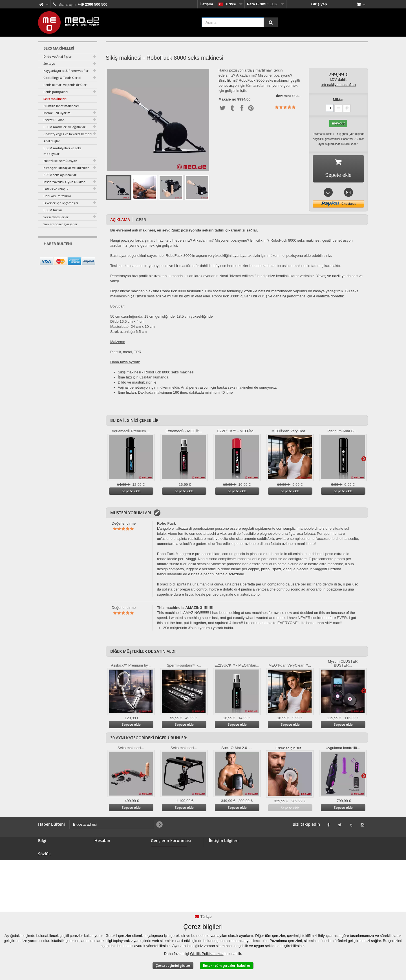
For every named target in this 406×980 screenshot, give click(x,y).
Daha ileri (364, 459)
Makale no (227, 99)
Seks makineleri (55, 99)
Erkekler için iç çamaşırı (61, 203)
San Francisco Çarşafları (61, 224)
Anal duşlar (52, 141)
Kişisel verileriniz (109, 871)
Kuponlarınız (106, 877)
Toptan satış (49, 871)
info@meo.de (244, 880)
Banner (44, 864)
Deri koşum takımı (57, 196)
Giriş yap (319, 4)
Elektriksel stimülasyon (60, 161)
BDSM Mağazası (52, 857)
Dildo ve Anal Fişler (58, 56)
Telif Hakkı (47, 904)
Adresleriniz (105, 864)
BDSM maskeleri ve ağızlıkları (65, 127)
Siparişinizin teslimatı (57, 898)
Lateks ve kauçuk (56, 189)
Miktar (338, 100)
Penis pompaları (56, 92)
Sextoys (49, 64)
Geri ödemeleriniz (110, 857)
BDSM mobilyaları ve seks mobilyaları (62, 151)
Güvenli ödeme (51, 884)
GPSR (141, 220)
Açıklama (120, 220)
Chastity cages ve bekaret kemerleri (69, 134)
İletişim (207, 4)
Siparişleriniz (106, 850)
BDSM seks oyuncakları (60, 175)
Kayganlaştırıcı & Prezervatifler (66, 71)
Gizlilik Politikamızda (207, 954)
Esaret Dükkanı (54, 120)
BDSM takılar (53, 210)
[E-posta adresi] (63, 254)
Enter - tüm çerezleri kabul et (227, 965)
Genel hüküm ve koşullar (60, 877)
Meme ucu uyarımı (57, 113)
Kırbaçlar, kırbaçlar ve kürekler (66, 168)
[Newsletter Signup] (91, 254)
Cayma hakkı (49, 891)
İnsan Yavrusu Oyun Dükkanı (65, 182)
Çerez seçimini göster (173, 965)
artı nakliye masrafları (338, 85)
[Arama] (271, 22)
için (213, 388)
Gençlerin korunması (169, 867)
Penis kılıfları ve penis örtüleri (65, 85)
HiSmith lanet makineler (61, 106)
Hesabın (102, 841)
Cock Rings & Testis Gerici (62, 78)
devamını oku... (288, 96)
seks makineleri (240, 388)
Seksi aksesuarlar (56, 217)
